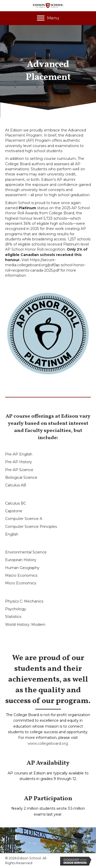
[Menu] (48, 18)
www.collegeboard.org (48, 743)
